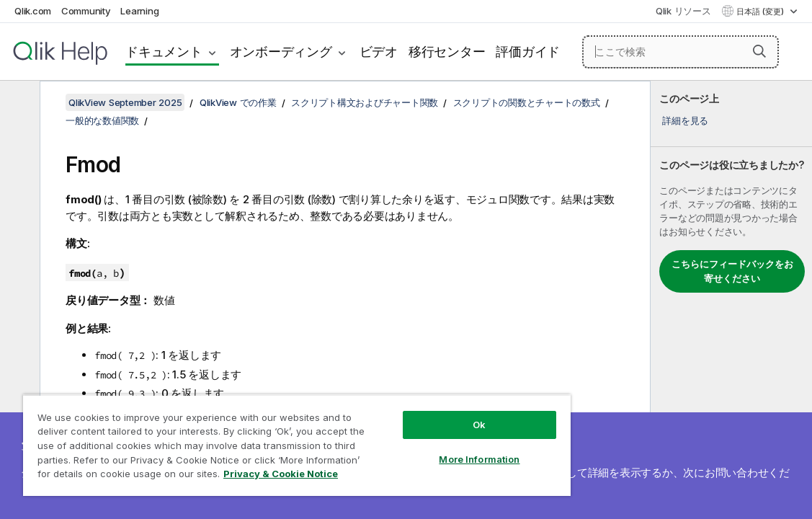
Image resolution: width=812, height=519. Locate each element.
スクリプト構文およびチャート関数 (365, 102)
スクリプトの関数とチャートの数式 (527, 102)
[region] (259, 440)
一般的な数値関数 (102, 120)
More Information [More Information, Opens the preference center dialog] (414, 448)
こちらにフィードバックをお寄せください (732, 271)
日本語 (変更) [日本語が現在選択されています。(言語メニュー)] (761, 12)
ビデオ (379, 52)
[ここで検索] (681, 52)
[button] (759, 51)
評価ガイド (528, 52)
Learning (139, 11)
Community (86, 11)
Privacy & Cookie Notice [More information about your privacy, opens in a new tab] (218, 476)
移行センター (447, 52)
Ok (414, 414)
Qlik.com (33, 11)
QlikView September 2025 (125, 102)
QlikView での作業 (238, 102)
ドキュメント (164, 52)
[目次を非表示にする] (18, 103)
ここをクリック (526, 473)
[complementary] (731, 300)
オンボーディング (281, 52)
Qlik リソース (683, 11)
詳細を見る (685, 120)
